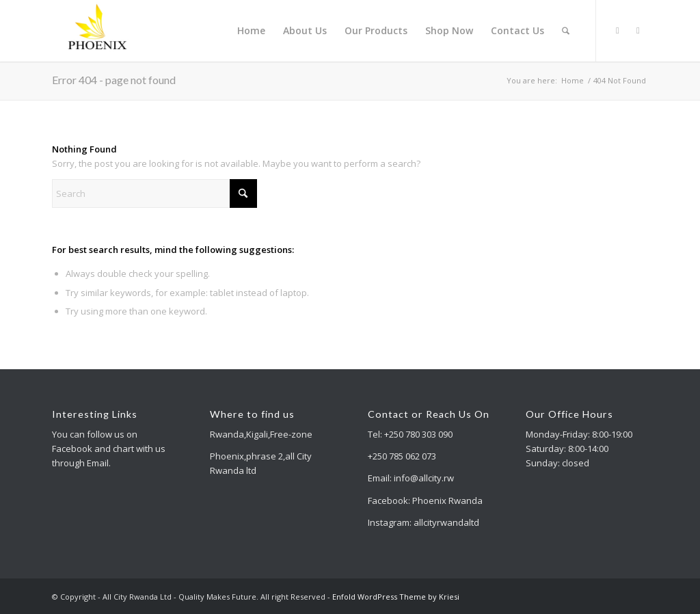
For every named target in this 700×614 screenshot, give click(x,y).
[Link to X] (617, 30)
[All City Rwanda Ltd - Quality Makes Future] (98, 31)
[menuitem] (251, 31)
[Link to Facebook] (638, 30)
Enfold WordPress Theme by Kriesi (396, 597)
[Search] (566, 31)
